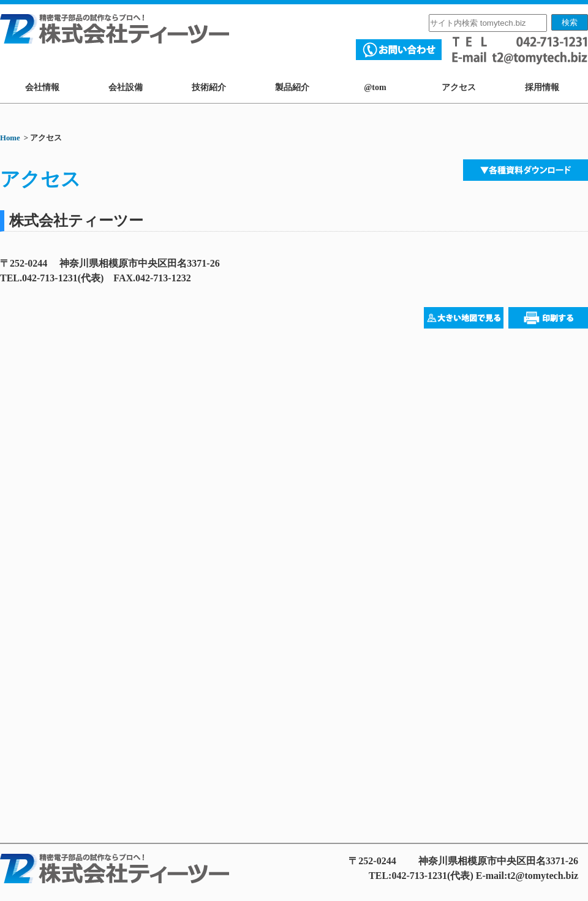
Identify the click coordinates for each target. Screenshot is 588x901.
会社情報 (42, 87)
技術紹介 (209, 87)
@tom (375, 87)
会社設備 (126, 87)
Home (10, 138)
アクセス (459, 87)
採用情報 (542, 87)
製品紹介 (292, 87)
